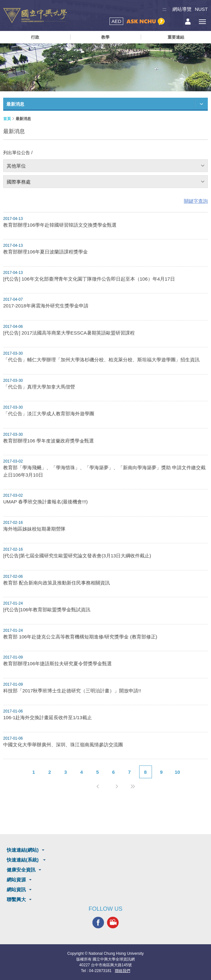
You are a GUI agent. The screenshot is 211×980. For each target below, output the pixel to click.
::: (165, 9)
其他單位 (16, 166)
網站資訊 (16, 890)
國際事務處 (19, 182)
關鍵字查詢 (196, 201)
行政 (35, 37)
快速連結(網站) (23, 850)
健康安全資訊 (21, 870)
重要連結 (176, 37)
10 (177, 772)
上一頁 (98, 786)
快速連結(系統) (23, 860)
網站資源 (16, 880)
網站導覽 (182, 9)
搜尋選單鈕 (173, 22)
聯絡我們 (123, 971)
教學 (105, 37)
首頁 (7, 119)
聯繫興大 (16, 899)
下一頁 (117, 786)
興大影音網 (113, 922)
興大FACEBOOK (98, 922)
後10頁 (133, 786)
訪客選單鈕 (188, 22)
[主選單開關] (202, 22)
